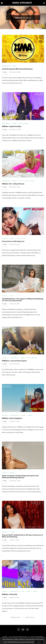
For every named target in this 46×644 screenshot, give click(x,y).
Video (21, 181)
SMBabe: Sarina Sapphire (12, 418)
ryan (5, 72)
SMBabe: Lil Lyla (23, 20)
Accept (39, 642)
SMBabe (15, 124)
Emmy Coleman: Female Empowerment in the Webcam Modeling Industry (20, 477)
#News (14, 66)
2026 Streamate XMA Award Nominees (17, 69)
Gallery (12, 238)
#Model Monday (6, 66)
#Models (23, 415)
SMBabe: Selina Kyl (10, 594)
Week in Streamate (24, 124)
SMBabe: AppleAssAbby (12, 126)
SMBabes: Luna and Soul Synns (14, 361)
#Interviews (5, 238)
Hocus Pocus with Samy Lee (13, 241)
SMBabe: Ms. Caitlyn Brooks (13, 184)
